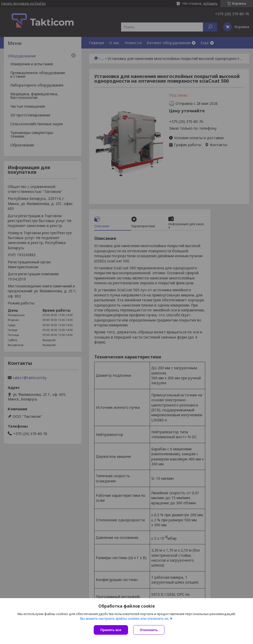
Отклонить (149, 630)
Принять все (111, 630)
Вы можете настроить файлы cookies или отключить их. (125, 619)
